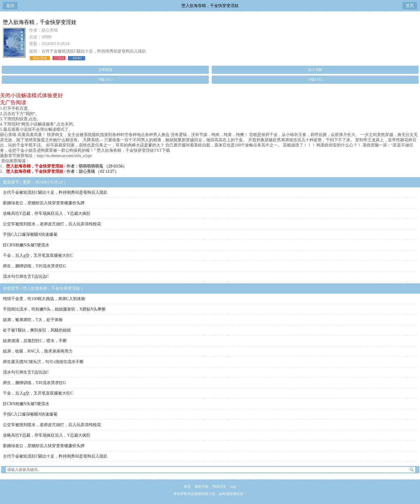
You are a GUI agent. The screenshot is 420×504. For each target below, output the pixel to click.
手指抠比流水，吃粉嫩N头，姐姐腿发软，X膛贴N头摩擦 (54, 309)
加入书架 (315, 70)
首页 (410, 6)
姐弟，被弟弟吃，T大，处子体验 (33, 320)
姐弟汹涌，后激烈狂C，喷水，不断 (35, 341)
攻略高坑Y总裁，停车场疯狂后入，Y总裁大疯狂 (47, 213)
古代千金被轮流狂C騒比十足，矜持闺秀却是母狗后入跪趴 (94, 51)
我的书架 (202, 486)
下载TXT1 (105, 80)
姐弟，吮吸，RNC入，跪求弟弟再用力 (38, 351)
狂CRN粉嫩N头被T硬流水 (26, 245)
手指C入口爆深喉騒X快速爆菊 (30, 234)
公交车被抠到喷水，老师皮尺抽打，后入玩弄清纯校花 (52, 224)
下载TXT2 (315, 80)
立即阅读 (105, 70)
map (233, 486)
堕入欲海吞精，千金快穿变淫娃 (210, 6)
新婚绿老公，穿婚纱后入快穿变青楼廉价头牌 (44, 203)
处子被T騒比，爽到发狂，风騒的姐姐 (37, 330)
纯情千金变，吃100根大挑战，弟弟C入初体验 (44, 299)
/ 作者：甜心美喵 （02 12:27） (62, 171)
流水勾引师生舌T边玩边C (26, 277)
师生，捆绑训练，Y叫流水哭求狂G (34, 266)
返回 (10, 6)
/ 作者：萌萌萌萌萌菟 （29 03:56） (66, 166)
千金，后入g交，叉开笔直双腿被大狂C (38, 256)
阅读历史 (219, 486)
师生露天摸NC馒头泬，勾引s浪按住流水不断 (43, 362)
